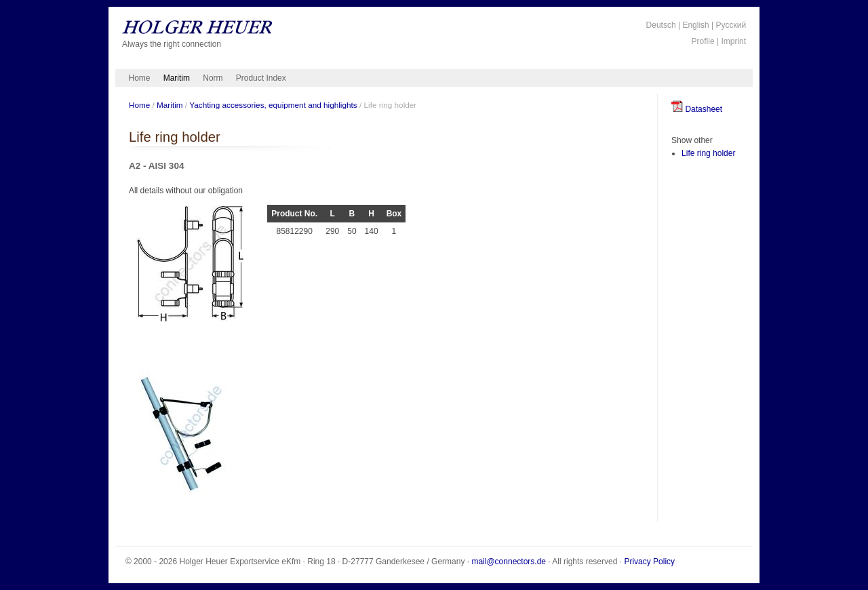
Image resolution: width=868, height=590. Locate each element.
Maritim (177, 78)
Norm (213, 78)
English (695, 25)
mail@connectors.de (509, 562)
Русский (731, 25)
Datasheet (697, 109)
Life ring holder (708, 153)
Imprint (733, 41)
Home (140, 78)
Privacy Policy (649, 562)
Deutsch (661, 25)
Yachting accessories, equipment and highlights (273, 105)
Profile (703, 41)
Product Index (261, 78)
